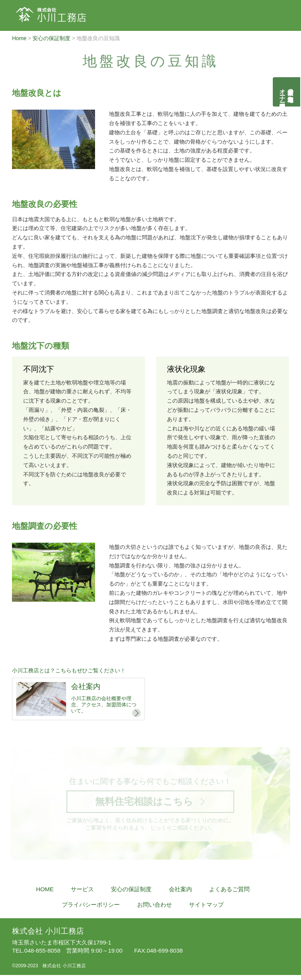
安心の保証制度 (51, 38)
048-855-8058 (36, 952)
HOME (45, 894)
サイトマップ (206, 910)
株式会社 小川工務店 (48, 932)
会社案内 (180, 894)
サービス (82, 894)
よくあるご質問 (229, 894)
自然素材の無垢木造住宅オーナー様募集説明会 (287, 92)
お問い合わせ (155, 910)
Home (19, 38)
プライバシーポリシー (91, 910)
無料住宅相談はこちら (144, 803)
